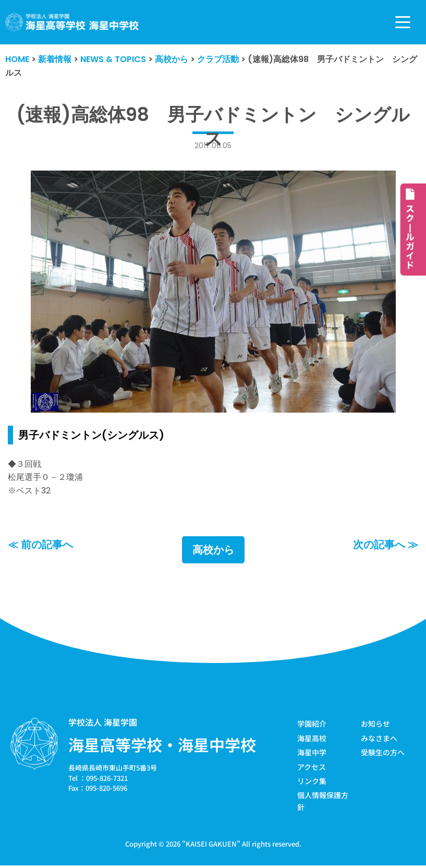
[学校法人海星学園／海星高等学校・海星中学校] (72, 22)
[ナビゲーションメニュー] (403, 22)
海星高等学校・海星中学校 (162, 744)
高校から (213, 550)
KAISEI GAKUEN (211, 844)
